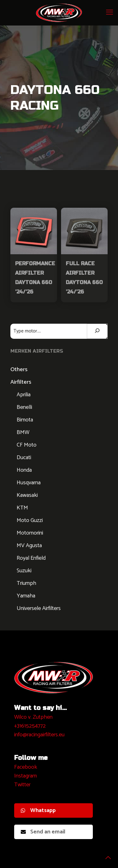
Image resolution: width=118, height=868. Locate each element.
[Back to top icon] (105, 855)
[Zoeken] (97, 331)
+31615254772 (30, 726)
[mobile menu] (110, 13)
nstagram (26, 776)
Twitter (22, 785)
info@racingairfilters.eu (39, 735)
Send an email (43, 832)
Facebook (26, 767)
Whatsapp (38, 810)
